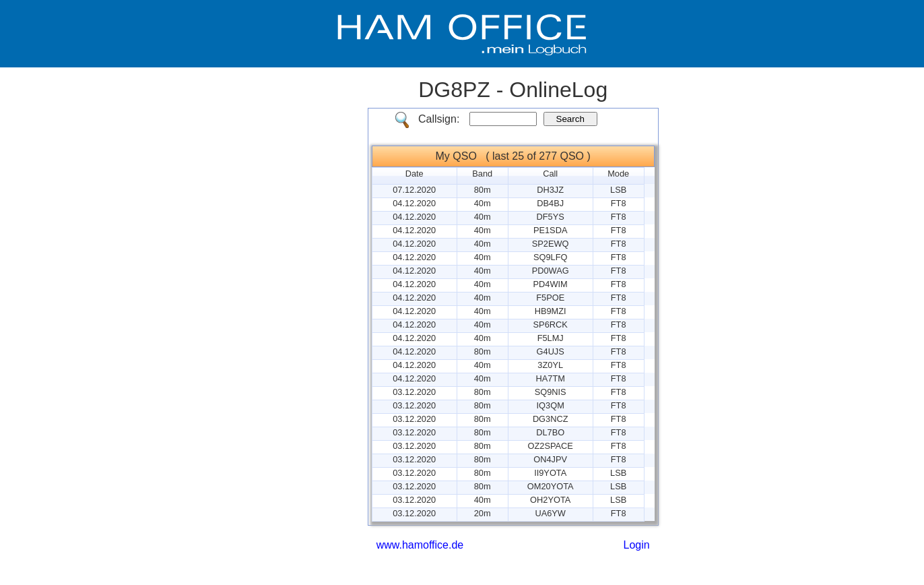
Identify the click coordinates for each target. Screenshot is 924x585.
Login (637, 545)
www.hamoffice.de (420, 545)
